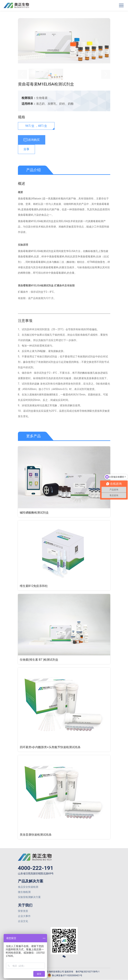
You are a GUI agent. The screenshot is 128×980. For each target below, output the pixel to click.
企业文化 (23, 921)
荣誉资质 (23, 911)
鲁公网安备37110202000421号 (65, 976)
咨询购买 (32, 140)
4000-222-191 (36, 868)
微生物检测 (24, 892)
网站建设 (65, 979)
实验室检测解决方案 (29, 897)
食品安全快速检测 (28, 887)
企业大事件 (24, 916)
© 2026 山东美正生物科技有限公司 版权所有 (52, 972)
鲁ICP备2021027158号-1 (88, 972)
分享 (26, 149)
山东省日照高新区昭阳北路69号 (36, 873)
